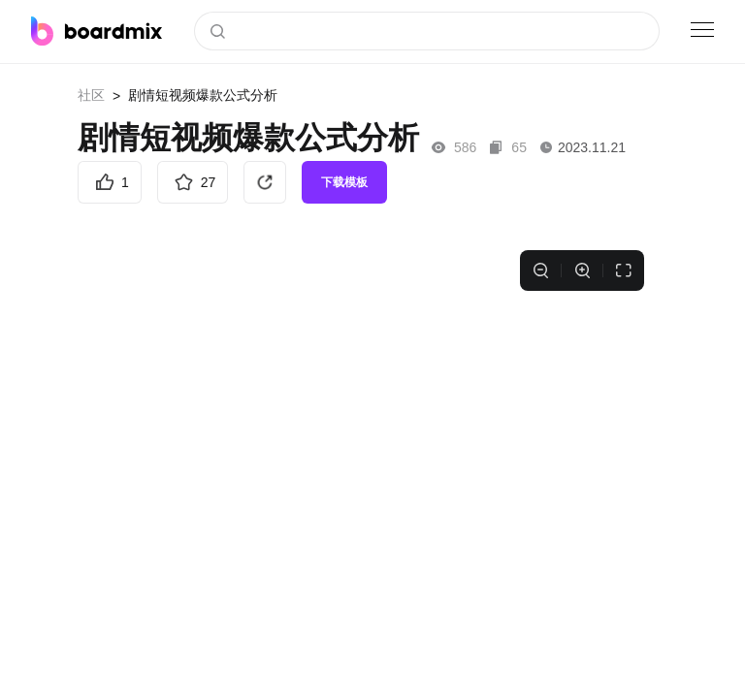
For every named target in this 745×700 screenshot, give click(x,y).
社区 (91, 95)
